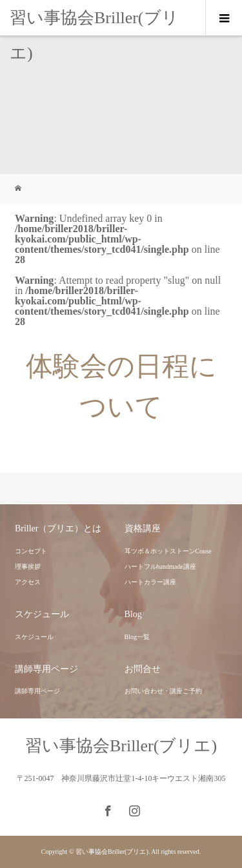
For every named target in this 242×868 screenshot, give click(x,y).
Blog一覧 (137, 637)
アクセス (28, 582)
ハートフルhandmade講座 (160, 567)
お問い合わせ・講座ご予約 (163, 691)
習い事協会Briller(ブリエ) (94, 35)
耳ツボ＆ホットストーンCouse (168, 551)
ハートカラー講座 (150, 582)
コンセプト (31, 551)
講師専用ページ (37, 691)
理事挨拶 (28, 567)
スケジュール (34, 637)
